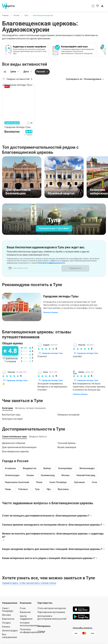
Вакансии (25, 608)
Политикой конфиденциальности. (67, 263)
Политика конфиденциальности (32, 627)
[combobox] (57, 6)
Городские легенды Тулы (61, 296)
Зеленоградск (10, 627)
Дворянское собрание (14, 439)
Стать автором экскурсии (52, 604)
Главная (5, 15)
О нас (23, 604)
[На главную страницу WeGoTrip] (10, 6)
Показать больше (51, 312)
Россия (16, 15)
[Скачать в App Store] (81, 606)
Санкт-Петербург (8, 606)
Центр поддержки (26, 614)
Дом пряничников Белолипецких (19, 444)
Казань (6, 623)
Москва (6, 611)
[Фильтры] (5, 72)
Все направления (10, 632)
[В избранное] (31, 87)
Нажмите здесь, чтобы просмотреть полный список (29, 579)
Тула (26, 15)
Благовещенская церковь (43, 15)
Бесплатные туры (11, 411)
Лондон (6, 619)
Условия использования (29, 620)
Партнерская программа (51, 608)
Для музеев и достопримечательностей (52, 614)
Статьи (41, 627)
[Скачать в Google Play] (81, 613)
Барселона (8, 615)
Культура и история (12, 415)
